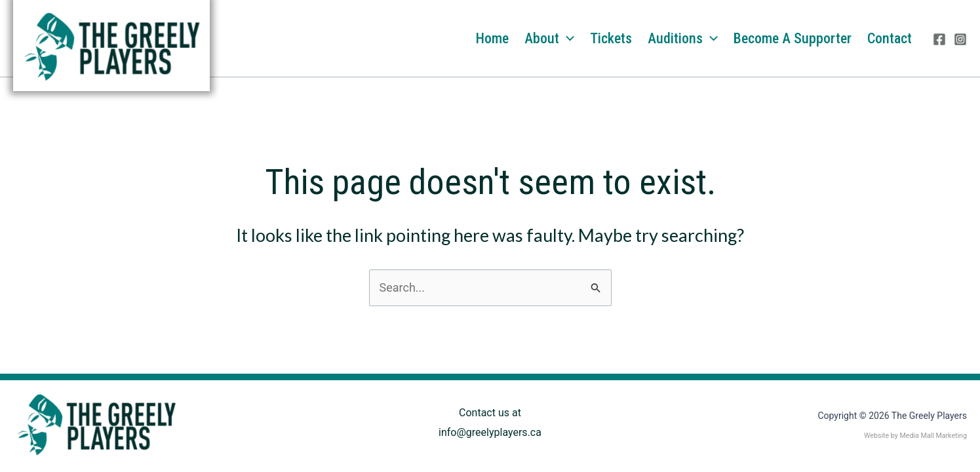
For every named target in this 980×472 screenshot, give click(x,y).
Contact (890, 38)
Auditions (683, 39)
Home (492, 38)
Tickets (611, 38)
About (549, 39)
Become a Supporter (793, 38)
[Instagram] (960, 39)
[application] (567, 39)
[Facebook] (939, 39)
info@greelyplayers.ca (490, 432)
